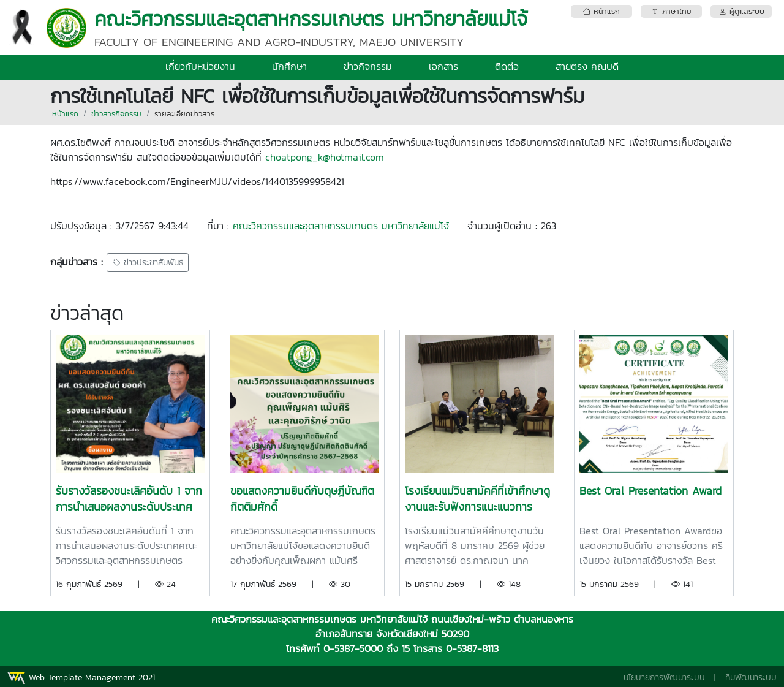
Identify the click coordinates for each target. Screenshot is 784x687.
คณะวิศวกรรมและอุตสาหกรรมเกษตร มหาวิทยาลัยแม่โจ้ (341, 226)
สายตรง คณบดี (587, 66)
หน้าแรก (65, 114)
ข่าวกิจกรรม (368, 66)
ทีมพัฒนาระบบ (751, 678)
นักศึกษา (289, 66)
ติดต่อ (507, 66)
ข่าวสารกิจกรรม (116, 114)
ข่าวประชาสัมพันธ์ (148, 263)
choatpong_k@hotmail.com (325, 157)
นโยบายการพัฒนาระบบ (664, 678)
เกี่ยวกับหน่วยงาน (200, 66)
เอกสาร (443, 66)
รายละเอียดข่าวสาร (184, 114)
